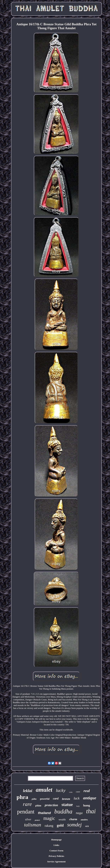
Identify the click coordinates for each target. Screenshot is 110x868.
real (87, 791)
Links (57, 845)
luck (77, 798)
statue (67, 805)
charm (73, 819)
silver (28, 819)
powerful (45, 799)
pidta (34, 799)
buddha (63, 811)
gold (60, 825)
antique (90, 798)
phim (38, 806)
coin (71, 792)
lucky (61, 790)
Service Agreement (56, 862)
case (78, 792)
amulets (84, 820)
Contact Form (56, 851)
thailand (44, 813)
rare (27, 804)
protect (37, 820)
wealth (62, 819)
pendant (26, 812)
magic (49, 818)
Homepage (56, 840)
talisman (32, 825)
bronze (66, 799)
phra (22, 797)
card (56, 799)
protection (51, 805)
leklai (28, 791)
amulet (44, 790)
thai (91, 811)
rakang (49, 826)
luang (87, 805)
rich (87, 826)
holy (78, 806)
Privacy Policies (57, 856)
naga (79, 813)
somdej (74, 825)
